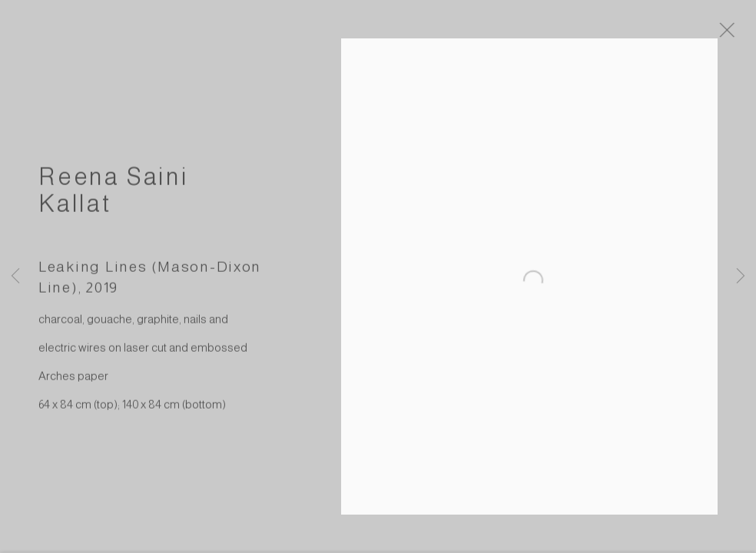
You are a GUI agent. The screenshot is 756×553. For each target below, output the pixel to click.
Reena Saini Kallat (114, 197)
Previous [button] (15, 276)
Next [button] (741, 276)
